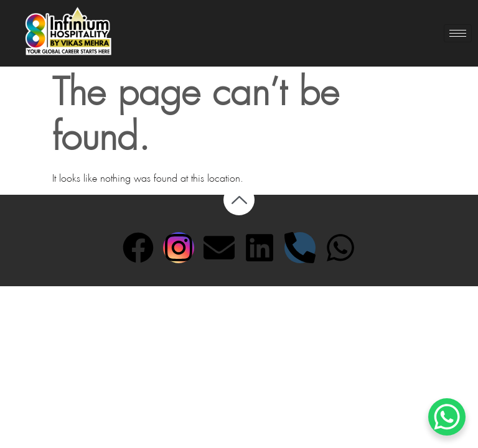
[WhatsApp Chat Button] (447, 417)
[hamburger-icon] (458, 33)
